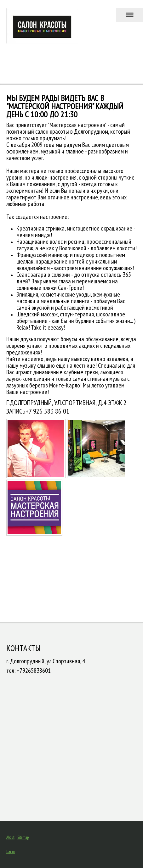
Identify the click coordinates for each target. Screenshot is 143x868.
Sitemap (23, 837)
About (10, 837)
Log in (11, 851)
